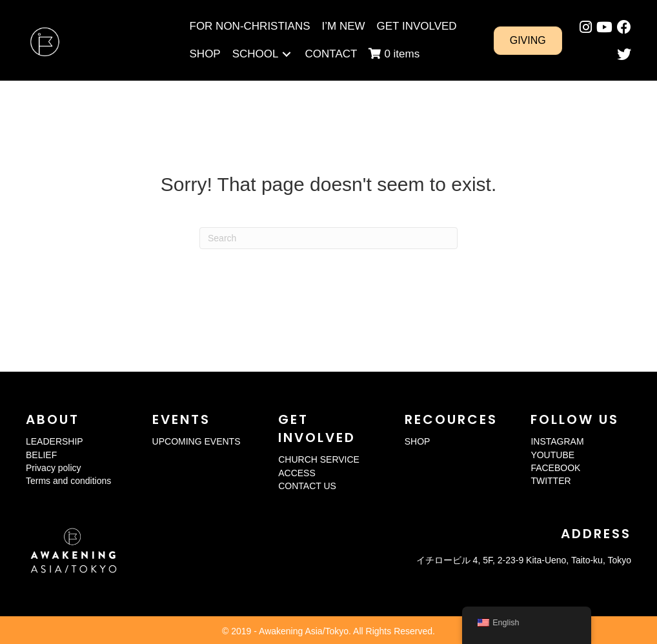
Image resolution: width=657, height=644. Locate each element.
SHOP (418, 441)
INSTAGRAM (557, 441)
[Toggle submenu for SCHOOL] (287, 54)
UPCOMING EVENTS (197, 441)
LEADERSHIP (55, 441)
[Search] (328, 238)
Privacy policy (54, 468)
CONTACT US (307, 486)
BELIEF (41, 455)
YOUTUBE (552, 455)
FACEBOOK (555, 468)
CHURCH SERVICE (319, 459)
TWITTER (551, 481)
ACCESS (297, 473)
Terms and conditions (68, 481)
